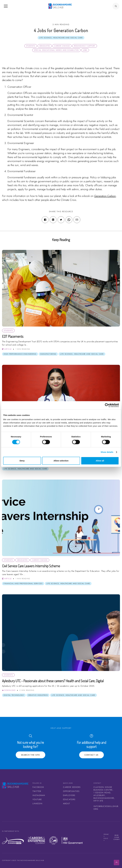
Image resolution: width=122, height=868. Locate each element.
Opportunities (71, 791)
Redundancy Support (85, 46)
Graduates (45, 46)
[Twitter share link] (61, 220)
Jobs (85, 50)
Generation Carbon (105, 196)
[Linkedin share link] (53, 220)
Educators (69, 799)
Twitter (37, 791)
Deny (22, 461)
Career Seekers (72, 787)
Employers (69, 795)
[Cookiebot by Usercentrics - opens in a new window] (107, 405)
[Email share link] (77, 220)
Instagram (39, 795)
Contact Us (91, 755)
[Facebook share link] (45, 220)
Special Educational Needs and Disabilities (56, 50)
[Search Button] (116, 6)
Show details (107, 452)
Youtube (37, 799)
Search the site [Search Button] (30, 755)
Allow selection (61, 461)
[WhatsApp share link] (69, 220)
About (67, 804)
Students (31, 46)
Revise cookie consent (117, 837)
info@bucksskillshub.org (106, 808)
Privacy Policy (106, 837)
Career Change (62, 46)
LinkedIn (38, 804)
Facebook (38, 787)
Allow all (100, 461)
